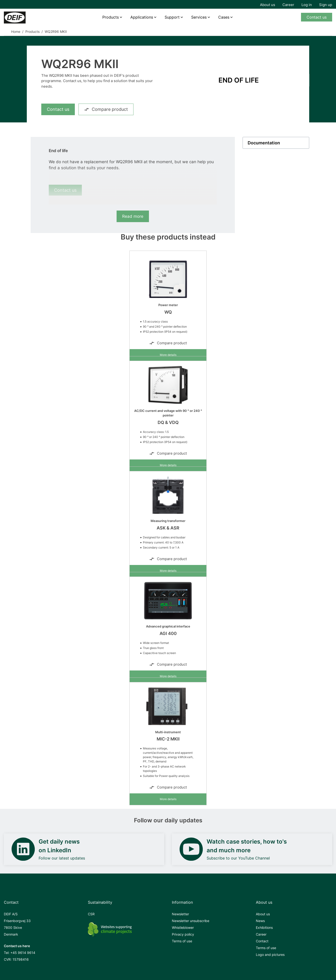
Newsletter (180, 914)
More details (168, 355)
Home (16, 32)
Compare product (106, 109)
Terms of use (182, 941)
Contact (262, 941)
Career (288, 5)
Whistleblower (183, 927)
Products (111, 17)
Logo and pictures (270, 955)
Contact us (317, 17)
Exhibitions (264, 927)
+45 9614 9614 (23, 953)
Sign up (326, 5)
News (260, 921)
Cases (224, 17)
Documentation (264, 143)
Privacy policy (183, 934)
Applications (142, 17)
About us (268, 5)
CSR (91, 914)
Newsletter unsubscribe (191, 921)
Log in (307, 5)
